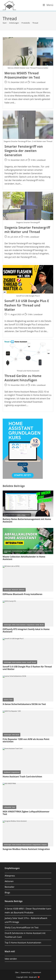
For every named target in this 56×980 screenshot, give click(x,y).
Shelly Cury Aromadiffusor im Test (22, 927)
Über (17, 972)
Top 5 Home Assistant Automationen (23, 943)
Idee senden (11, 959)
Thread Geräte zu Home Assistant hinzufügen (23, 378)
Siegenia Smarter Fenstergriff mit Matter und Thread (27, 230)
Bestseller (10, 887)
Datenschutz (26, 972)
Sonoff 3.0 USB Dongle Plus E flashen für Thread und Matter (27, 305)
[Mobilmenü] (48, 5)
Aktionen (9, 881)
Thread (35, 23)
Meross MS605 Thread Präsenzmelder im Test (22, 75)
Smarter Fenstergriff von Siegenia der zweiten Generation (24, 151)
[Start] (5, 23)
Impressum (37, 972)
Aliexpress (10, 876)
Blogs (7, 892)
